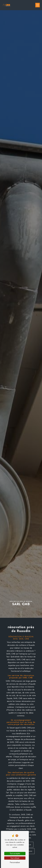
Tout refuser (15, 858)
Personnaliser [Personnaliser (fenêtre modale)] (15, 862)
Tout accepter (15, 854)
